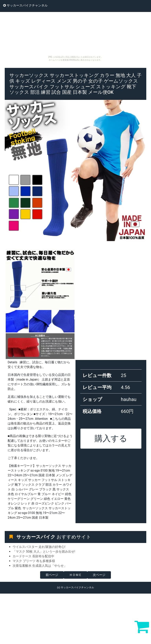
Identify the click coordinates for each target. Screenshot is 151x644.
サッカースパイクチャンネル (25, 5)
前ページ (52, 575)
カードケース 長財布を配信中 (33, 556)
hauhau (129, 399)
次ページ (99, 575)
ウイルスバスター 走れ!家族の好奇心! (39, 547)
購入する (111, 438)
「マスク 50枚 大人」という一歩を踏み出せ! (44, 552)
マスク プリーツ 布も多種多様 (34, 561)
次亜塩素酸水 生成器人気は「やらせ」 (40, 566)
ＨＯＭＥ (75, 575)
